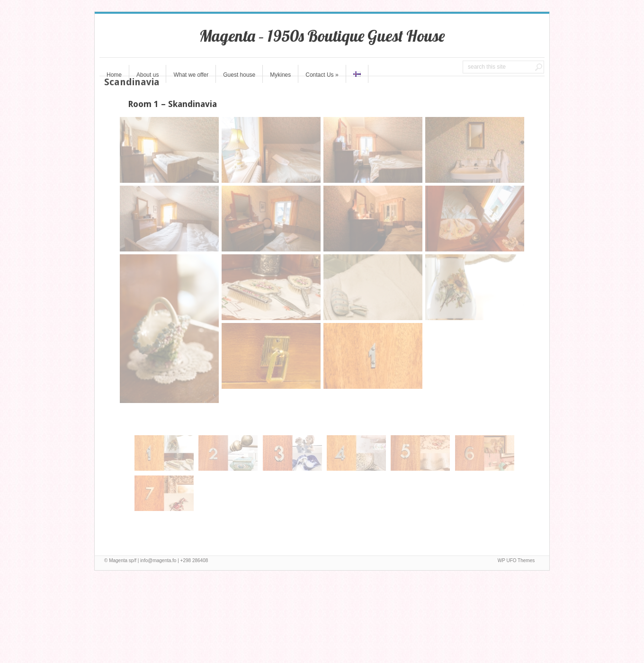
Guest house (239, 75)
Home (114, 75)
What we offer (191, 75)
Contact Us (322, 75)
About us (148, 75)
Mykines (280, 75)
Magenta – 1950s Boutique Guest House (322, 36)
